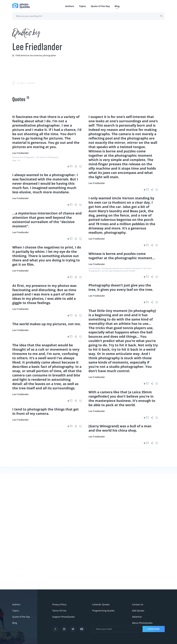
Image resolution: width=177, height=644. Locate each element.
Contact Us (138, 604)
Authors (70, 6)
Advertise (137, 617)
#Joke (15, 558)
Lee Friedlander (21, 153)
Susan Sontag (45, 589)
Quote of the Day (100, 6)
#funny (16, 564)
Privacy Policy (59, 604)
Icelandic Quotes (101, 604)
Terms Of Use (59, 611)
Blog (117, 6)
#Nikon (16, 589)
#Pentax (17, 583)
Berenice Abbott (46, 576)
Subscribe (154, 629)
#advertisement (20, 577)
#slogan (16, 571)
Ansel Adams (44, 583)
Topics (82, 6)
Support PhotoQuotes (63, 617)
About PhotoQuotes (142, 623)
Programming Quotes (103, 611)
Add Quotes (138, 611)
